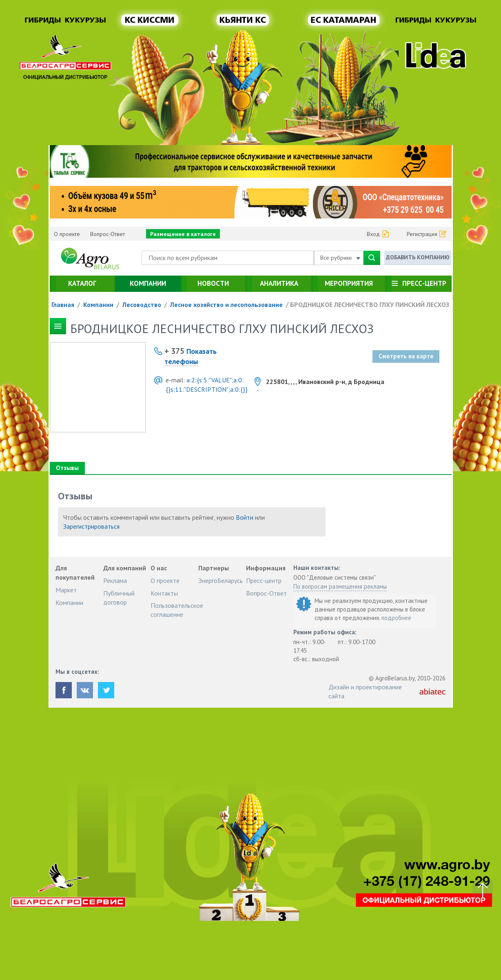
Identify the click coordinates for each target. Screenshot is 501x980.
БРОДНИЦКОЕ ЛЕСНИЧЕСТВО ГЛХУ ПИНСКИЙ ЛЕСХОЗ (370, 305)
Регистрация (422, 234)
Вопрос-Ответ (108, 234)
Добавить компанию (418, 257)
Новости (213, 283)
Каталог (82, 283)
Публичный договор (119, 598)
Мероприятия (349, 283)
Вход (373, 234)
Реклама (115, 580)
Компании (148, 283)
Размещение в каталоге (183, 234)
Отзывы (67, 468)
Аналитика (279, 283)
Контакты (164, 593)
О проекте (67, 234)
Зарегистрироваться (91, 526)
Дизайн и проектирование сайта (365, 691)
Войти (245, 517)
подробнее (396, 618)
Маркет (66, 590)
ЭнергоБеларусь (221, 580)
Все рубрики (340, 258)
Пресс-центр (424, 283)
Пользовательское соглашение (177, 610)
